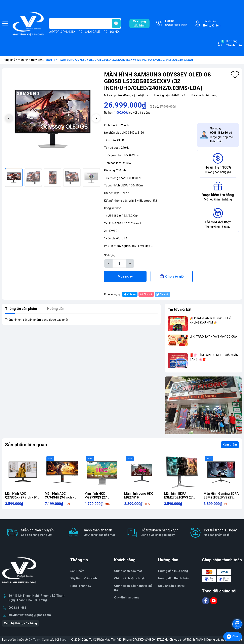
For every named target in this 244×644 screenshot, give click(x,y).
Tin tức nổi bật (180, 310)
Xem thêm (230, 445)
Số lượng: (110, 255)
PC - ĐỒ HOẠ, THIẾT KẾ (119, 32)
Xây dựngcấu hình (139, 24)
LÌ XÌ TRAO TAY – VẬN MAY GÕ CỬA (213, 337)
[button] (96, 118)
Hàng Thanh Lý (81, 586)
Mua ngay (125, 277)
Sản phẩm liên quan (26, 445)
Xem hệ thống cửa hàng (21, 624)
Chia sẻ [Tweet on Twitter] (162, 295)
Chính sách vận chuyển (130, 579)
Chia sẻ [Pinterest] (146, 295)
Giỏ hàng (231, 44)
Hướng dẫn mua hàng (173, 572)
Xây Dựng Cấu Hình (84, 579)
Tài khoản (212, 24)
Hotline (176, 23)
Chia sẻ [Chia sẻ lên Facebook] (129, 295)
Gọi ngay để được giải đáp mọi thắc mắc (222, 135)
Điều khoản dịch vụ (171, 586)
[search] (116, 23)
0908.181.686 (17, 608)
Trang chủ (9, 60)
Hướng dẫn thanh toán (174, 579)
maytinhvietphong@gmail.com (30, 616)
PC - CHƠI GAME (90, 32)
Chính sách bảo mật (128, 572)
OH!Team (35, 640)
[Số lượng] (119, 264)
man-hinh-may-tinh (30, 60)
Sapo (63, 640)
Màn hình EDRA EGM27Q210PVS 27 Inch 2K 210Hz (178, 498)
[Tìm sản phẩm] (85, 23)
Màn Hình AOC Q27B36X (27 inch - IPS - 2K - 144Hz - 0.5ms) (22, 498)
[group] (53, 119)
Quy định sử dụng (126, 598)
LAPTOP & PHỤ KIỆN (62, 32)
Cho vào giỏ (174, 277)
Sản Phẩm (77, 572)
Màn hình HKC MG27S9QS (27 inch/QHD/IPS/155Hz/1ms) (104, 498)
